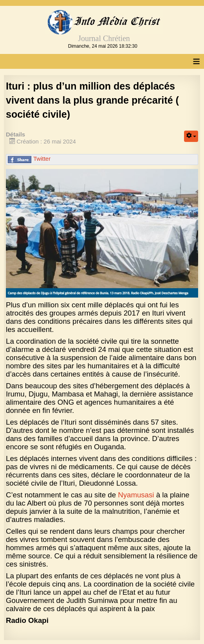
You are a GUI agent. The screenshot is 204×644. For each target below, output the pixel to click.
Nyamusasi (136, 495)
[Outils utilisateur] (191, 136)
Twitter (42, 159)
